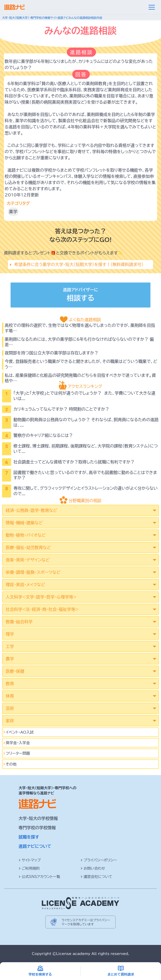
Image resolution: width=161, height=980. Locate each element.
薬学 (13, 212)
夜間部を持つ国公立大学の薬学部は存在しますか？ (51, 353)
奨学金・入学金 (18, 743)
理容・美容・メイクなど (25, 585)
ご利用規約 (29, 868)
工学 (10, 646)
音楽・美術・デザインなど (28, 560)
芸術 (10, 708)
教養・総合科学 (19, 622)
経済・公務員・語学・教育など (31, 510)
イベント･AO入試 (20, 732)
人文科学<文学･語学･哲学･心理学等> (41, 597)
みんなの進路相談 (80, 18)
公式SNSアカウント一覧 (39, 877)
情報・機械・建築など (24, 523)
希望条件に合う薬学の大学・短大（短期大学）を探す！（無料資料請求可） (79, 264)
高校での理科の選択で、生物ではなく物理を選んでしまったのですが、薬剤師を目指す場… (80, 328)
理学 (10, 634)
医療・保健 (15, 671)
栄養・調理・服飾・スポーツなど (33, 572)
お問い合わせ (93, 868)
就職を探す (29, 837)
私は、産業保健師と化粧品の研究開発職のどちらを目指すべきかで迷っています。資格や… (80, 378)
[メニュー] (152, 7)
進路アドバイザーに (81, 296)
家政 (10, 721)
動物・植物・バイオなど (26, 535)
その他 (11, 764)
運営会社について (96, 877)
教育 (10, 684)
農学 (10, 659)
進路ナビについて (35, 846)
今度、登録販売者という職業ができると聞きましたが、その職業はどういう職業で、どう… (81, 364)
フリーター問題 (18, 753)
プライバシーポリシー (99, 860)
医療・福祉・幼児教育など (28, 547)
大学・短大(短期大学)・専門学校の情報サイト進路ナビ (35, 18)
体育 (10, 696)
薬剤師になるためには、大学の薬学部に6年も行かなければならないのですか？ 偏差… (79, 342)
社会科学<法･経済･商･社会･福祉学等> (42, 609)
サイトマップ (30, 860)
